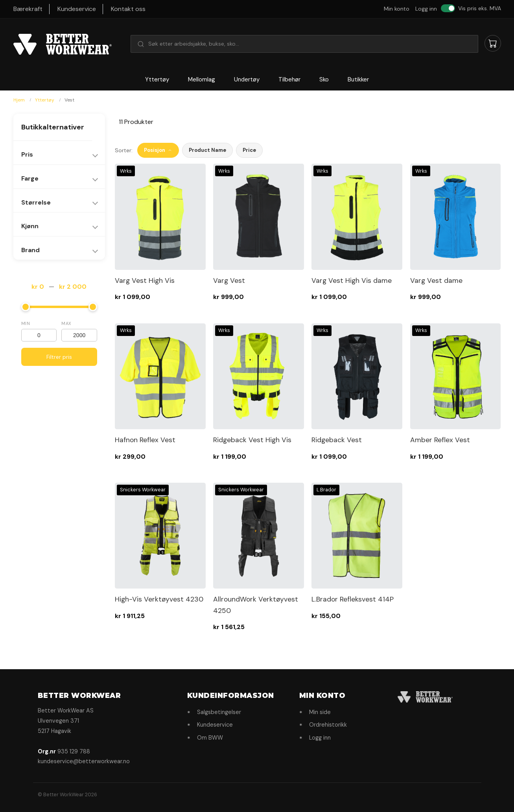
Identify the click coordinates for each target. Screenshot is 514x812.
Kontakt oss (128, 9)
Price (249, 150)
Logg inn (426, 9)
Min (26, 323)
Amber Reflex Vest (440, 440)
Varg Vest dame (436, 281)
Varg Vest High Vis (145, 281)
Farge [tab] (30, 178)
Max (66, 323)
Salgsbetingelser (219, 712)
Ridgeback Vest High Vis (252, 440)
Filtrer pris (59, 357)
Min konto (397, 9)
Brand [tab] (30, 250)
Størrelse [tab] (36, 202)
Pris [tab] (27, 154)
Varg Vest (229, 281)
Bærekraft (28, 9)
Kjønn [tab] (30, 226)
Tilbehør (289, 79)
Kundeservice (77, 9)
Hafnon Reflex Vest (145, 440)
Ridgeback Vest (337, 440)
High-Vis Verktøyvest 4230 (159, 599)
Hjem (20, 100)
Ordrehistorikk (328, 725)
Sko (324, 79)
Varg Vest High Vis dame (352, 281)
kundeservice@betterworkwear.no (84, 761)
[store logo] (63, 44)
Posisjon (158, 150)
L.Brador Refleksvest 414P (353, 599)
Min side (320, 712)
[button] (304, 44)
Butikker (358, 79)
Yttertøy (157, 79)
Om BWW (210, 738)
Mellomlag (202, 79)
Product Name (207, 150)
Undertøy (247, 79)
